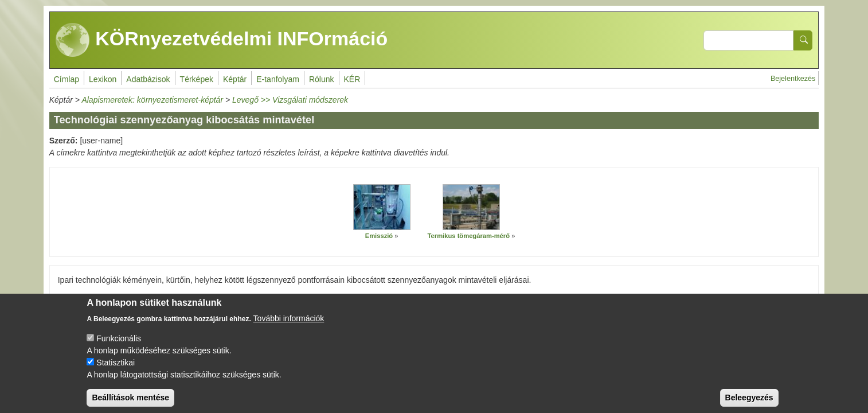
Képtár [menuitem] (235, 79)
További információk (289, 327)
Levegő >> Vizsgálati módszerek (290, 100)
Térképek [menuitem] (197, 79)
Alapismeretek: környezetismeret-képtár (152, 100)
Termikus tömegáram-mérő (469, 236)
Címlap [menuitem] (67, 79)
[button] (382, 207)
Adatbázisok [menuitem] (148, 79)
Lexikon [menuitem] (103, 79)
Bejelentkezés (793, 79)
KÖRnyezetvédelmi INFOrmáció (222, 40)
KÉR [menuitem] (352, 79)
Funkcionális (119, 347)
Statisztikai (116, 371)
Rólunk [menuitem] (322, 79)
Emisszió (379, 236)
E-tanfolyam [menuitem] (278, 79)
